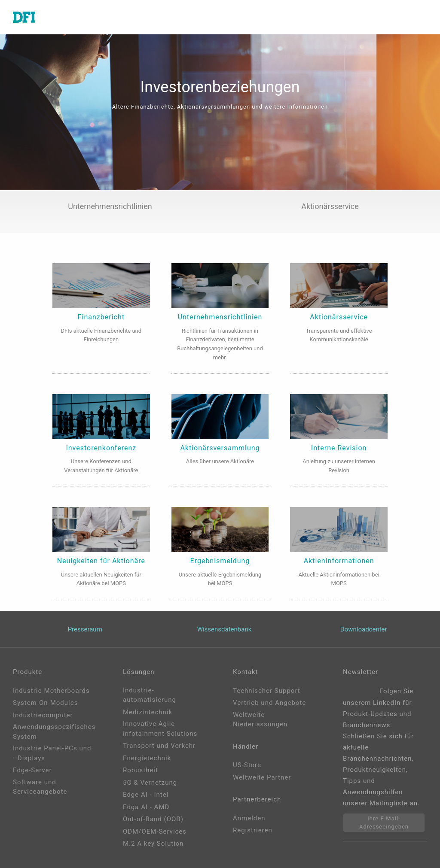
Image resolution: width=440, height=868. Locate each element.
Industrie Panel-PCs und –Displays (52, 753)
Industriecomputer (43, 715)
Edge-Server (32, 770)
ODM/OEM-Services (155, 832)
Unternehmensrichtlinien (110, 206)
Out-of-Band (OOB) (153, 819)
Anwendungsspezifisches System (54, 732)
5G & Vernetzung (150, 783)
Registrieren (253, 830)
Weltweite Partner (262, 777)
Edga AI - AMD (146, 807)
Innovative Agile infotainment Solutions (160, 729)
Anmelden (249, 818)
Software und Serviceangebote (40, 787)
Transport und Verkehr (159, 746)
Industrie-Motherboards (51, 691)
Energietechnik (147, 758)
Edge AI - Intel (146, 795)
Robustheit (141, 770)
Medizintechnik (148, 712)
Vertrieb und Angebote (269, 703)
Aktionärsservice (330, 206)
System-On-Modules (45, 703)
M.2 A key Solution (153, 844)
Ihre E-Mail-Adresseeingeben (384, 823)
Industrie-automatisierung (150, 695)
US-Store (247, 765)
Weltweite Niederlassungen (260, 720)
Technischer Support (267, 691)
